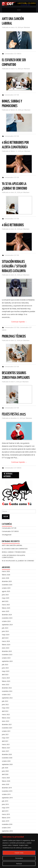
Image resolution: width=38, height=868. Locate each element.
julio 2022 (5, 701)
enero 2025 (6, 611)
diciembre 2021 (7, 724)
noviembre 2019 (7, 791)
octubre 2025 (6, 588)
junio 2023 (5, 668)
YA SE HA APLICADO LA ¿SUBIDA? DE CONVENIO (18, 561)
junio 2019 (5, 804)
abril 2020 (5, 774)
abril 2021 (5, 741)
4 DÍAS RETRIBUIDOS (13, 225)
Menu (19, 10)
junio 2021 (5, 734)
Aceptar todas (19, 853)
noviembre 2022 (7, 691)
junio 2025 (5, 595)
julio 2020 (5, 768)
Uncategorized (7, 535)
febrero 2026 (6, 575)
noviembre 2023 (7, 655)
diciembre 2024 (7, 615)
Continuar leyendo (19, 322)
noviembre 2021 (7, 728)
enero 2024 (6, 648)
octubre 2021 (6, 731)
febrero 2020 (6, 781)
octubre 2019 (6, 794)
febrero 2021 (6, 748)
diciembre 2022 (7, 688)
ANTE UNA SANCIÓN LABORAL (12, 545)
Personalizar (19, 858)
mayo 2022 (6, 708)
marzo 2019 (6, 814)
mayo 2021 (6, 738)
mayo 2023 (6, 671)
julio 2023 (5, 665)
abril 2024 (5, 638)
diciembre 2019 (7, 788)
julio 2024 (5, 628)
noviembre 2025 (7, 585)
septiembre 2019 (7, 798)
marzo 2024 (6, 641)
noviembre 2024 (7, 618)
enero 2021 (6, 751)
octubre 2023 (6, 658)
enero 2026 (6, 578)
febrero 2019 (6, 818)
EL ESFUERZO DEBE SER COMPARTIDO (15, 549)
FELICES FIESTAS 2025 (14, 414)
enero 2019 (6, 821)
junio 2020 (5, 771)
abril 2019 (5, 811)
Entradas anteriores (8, 475)
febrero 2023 (6, 681)
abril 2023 (5, 675)
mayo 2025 (6, 598)
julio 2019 (5, 801)
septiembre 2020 (7, 764)
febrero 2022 (6, 718)
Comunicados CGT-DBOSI (13, 54)
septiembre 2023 (7, 661)
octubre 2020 (6, 761)
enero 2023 (6, 685)
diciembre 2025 (7, 581)
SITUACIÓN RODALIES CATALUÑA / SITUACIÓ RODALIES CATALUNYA (14, 266)
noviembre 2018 (7, 824)
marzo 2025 (6, 605)
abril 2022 (5, 711)
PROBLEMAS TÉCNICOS (14, 337)
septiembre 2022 (7, 698)
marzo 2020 (6, 778)
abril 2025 (5, 601)
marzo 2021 (6, 744)
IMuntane (27, 27)
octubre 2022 (6, 695)
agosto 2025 (6, 591)
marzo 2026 (6, 571)
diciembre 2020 (7, 754)
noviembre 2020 (7, 758)
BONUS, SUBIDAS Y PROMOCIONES (14, 552)
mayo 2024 (6, 635)
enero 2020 (6, 784)
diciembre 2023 (7, 651)
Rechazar (19, 864)
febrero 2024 (6, 645)
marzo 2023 (6, 678)
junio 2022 (5, 705)
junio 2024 (5, 631)
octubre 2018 (6, 828)
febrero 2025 (6, 608)
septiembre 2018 (7, 831)
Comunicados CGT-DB (12, 95)
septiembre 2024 (7, 625)
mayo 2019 (6, 808)
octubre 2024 (6, 621)
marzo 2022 (6, 715)
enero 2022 (6, 721)
